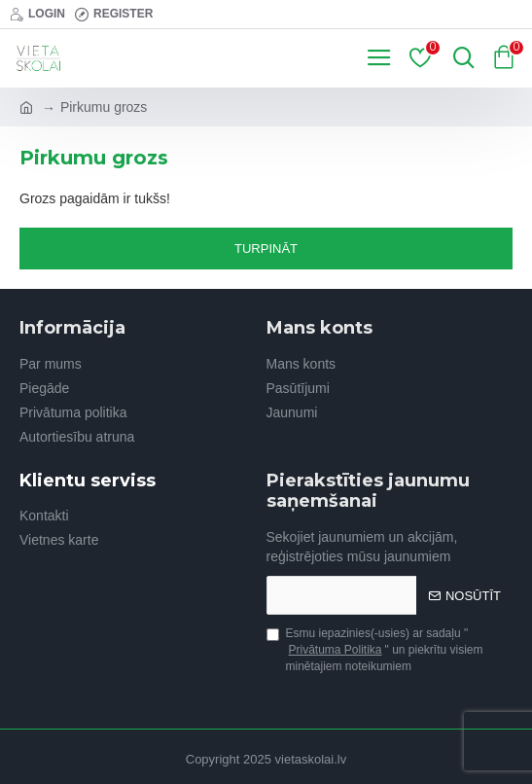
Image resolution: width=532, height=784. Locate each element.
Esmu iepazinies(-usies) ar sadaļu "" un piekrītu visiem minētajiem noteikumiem (375, 650)
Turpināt (266, 249)
